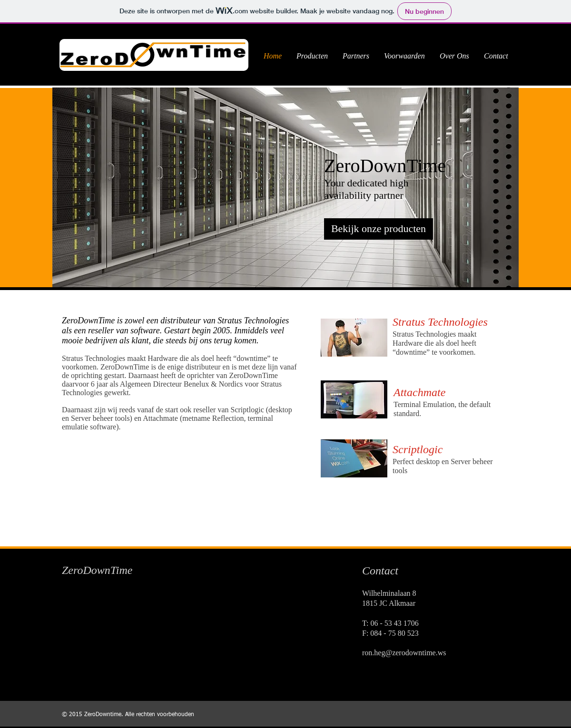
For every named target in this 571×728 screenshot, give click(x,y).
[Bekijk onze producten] (379, 229)
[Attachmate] (434, 393)
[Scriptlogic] (443, 450)
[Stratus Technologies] (446, 322)
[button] (285, 187)
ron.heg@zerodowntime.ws (404, 653)
